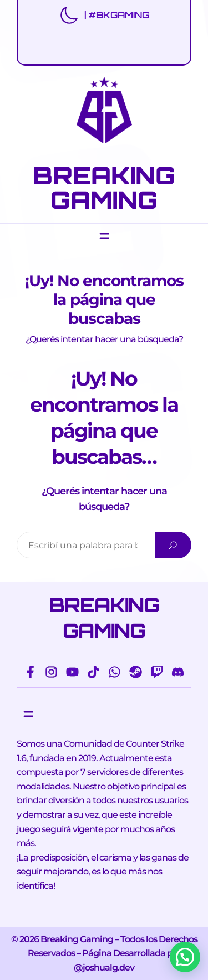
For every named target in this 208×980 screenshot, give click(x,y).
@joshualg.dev (104, 967)
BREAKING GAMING (104, 187)
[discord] (178, 672)
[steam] (136, 672)
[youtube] (72, 672)
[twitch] (157, 672)
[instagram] (51, 672)
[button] (185, 957)
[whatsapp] (115, 672)
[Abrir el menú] (104, 236)
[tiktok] (93, 672)
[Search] (173, 545)
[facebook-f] (30, 672)
